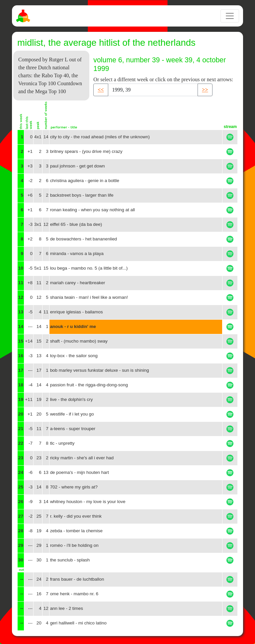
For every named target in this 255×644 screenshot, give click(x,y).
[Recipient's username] (153, 90)
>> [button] (205, 90)
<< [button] (101, 90)
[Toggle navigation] (230, 16)
